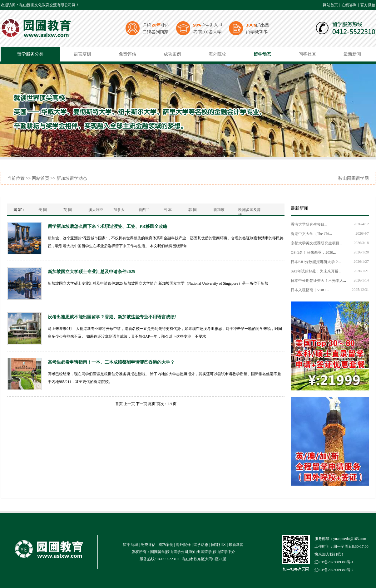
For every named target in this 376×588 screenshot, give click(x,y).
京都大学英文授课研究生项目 (315, 243)
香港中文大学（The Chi (310, 234)
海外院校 (217, 54)
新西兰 (144, 210)
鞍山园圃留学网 (354, 178)
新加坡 (219, 210)
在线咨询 (349, 5)
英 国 (68, 210)
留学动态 (262, 54)
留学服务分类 (30, 54)
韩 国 (193, 210)
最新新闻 (352, 54)
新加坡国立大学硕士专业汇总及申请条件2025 (92, 272)
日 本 (168, 210)
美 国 (43, 210)
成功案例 (172, 54)
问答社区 (307, 54)
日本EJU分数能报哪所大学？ (315, 262)
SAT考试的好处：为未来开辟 (315, 271)
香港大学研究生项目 (308, 224)
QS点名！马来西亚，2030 (312, 252)
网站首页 (330, 5)
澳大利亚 (96, 210)
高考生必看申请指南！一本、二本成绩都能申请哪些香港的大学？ (111, 362)
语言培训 (82, 54)
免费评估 (127, 54)
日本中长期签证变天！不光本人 (317, 281)
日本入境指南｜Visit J (309, 290)
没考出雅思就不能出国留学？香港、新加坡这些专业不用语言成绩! (112, 317)
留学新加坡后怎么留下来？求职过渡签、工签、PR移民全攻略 (108, 226)
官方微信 (368, 5)
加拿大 (119, 210)
